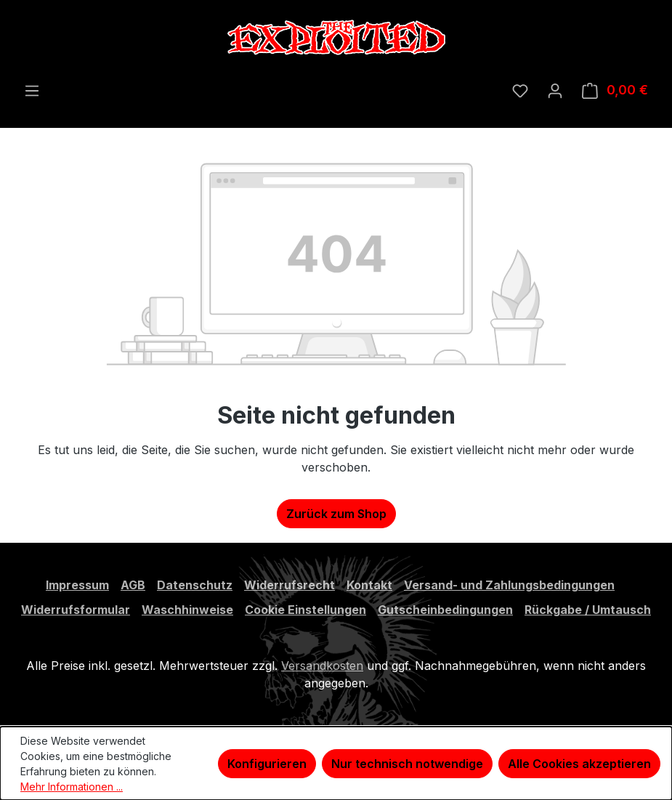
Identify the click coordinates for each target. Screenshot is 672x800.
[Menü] (32, 90)
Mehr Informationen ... (72, 787)
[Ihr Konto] (555, 90)
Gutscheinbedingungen (445, 610)
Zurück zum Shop (336, 514)
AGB (133, 585)
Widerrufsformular (76, 610)
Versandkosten (322, 666)
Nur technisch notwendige (407, 764)
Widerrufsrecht (290, 585)
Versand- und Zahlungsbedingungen (509, 585)
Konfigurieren (267, 764)
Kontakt (369, 585)
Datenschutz (195, 585)
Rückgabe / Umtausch (588, 610)
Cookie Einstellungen (305, 610)
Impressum (77, 585)
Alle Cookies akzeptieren (579, 764)
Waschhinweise (187, 610)
